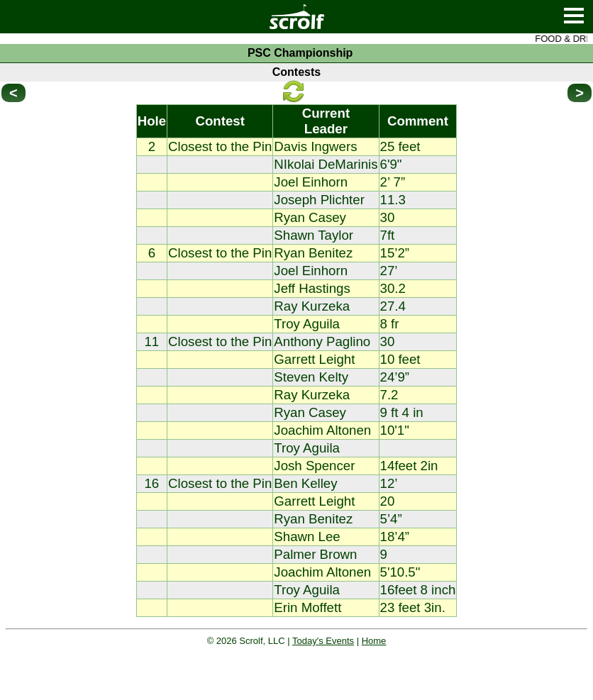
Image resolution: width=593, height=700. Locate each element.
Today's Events (323, 641)
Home (374, 641)
